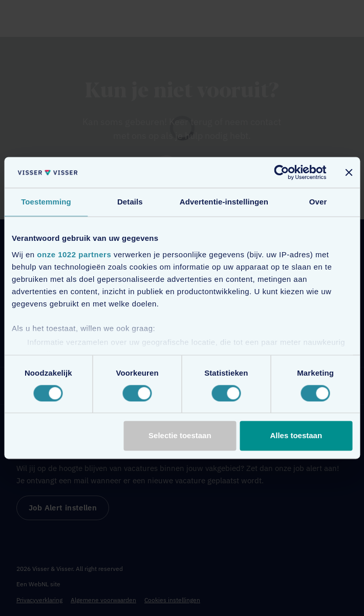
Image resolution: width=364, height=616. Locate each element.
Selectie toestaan (180, 436)
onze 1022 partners (74, 254)
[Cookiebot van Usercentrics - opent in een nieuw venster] (281, 172)
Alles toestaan (296, 436)
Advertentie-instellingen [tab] (224, 202)
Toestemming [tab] (46, 202)
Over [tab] (318, 202)
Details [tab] (130, 202)
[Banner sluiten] (349, 172)
